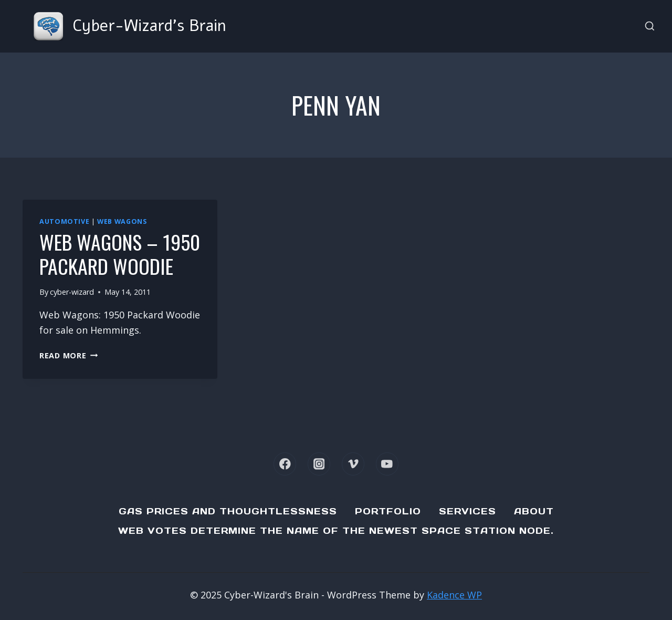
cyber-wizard (72, 292)
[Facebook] (285, 464)
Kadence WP (454, 595)
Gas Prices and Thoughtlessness (228, 511)
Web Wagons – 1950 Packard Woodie (120, 254)
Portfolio (388, 511)
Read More (69, 355)
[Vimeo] (353, 464)
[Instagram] (319, 464)
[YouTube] (387, 464)
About (534, 511)
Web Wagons (122, 221)
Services (468, 511)
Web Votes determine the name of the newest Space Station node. (336, 531)
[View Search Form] (650, 27)
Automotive (64, 221)
